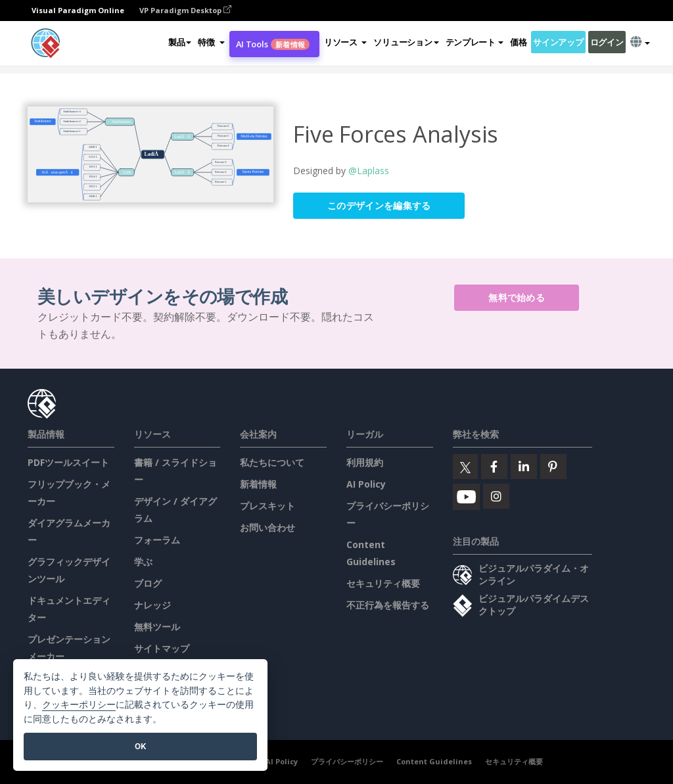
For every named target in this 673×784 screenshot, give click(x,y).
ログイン (607, 42)
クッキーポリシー (79, 705)
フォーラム (157, 540)
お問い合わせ (267, 527)
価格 (518, 42)
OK (140, 746)
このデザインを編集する (379, 205)
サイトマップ (162, 648)
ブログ (148, 583)
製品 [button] (180, 42)
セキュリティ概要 (383, 583)
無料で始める (517, 297)
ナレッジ (152, 605)
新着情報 (258, 484)
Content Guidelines (434, 761)
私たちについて (272, 462)
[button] (211, 42)
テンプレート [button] (475, 42)
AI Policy (366, 484)
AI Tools (273, 44)
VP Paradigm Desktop (185, 10)
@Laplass (369, 171)
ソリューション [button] (406, 42)
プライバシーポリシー (347, 761)
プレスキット (267, 506)
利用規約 (365, 462)
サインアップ (558, 42)
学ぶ (143, 562)
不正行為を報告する (388, 605)
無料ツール (157, 627)
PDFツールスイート (68, 462)
